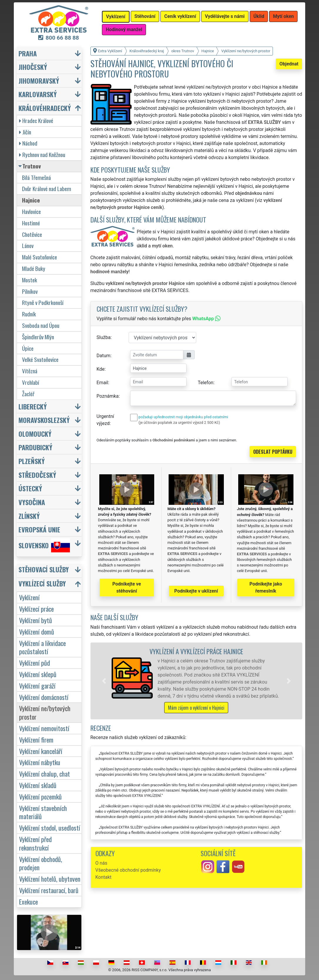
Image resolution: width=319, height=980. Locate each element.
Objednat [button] (289, 64)
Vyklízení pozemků (40, 796)
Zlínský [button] (29, 516)
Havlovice (31, 211)
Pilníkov (30, 291)
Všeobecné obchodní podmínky (128, 870)
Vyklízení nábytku (40, 762)
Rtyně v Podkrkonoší (43, 302)
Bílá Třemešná (36, 177)
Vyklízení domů (37, 631)
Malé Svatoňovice (40, 257)
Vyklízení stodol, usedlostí (50, 828)
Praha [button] (28, 53)
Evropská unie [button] (39, 529)
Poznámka (108, 396)
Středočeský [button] (37, 475)
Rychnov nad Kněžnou (42, 155)
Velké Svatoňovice (40, 359)
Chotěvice (32, 234)
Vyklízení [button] (116, 17)
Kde (101, 369)
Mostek (30, 280)
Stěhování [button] (145, 16)
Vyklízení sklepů (38, 674)
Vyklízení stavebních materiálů (43, 812)
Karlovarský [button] (38, 94)
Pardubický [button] (35, 447)
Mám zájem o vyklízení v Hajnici (196, 708)
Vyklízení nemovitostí (44, 728)
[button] (104, 681)
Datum (104, 356)
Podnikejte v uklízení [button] (196, 591)
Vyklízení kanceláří (41, 751)
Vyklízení (29, 597)
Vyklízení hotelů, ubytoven (50, 879)
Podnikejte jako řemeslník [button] (266, 587)
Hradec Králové (36, 120)
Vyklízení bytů (36, 620)
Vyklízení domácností (44, 697)
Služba (104, 337)
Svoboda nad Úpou (41, 325)
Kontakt (104, 877)
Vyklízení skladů (38, 785)
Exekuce (28, 901)
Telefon (205, 383)
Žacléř (28, 394)
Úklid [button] (259, 16)
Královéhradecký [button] (45, 108)
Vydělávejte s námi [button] (225, 16)
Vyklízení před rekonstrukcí (35, 843)
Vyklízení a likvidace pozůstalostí (42, 647)
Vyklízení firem (36, 739)
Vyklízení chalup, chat (45, 774)
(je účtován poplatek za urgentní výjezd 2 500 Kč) (179, 422)
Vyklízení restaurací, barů (49, 890)
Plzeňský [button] (32, 461)
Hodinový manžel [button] (124, 29)
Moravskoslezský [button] (44, 420)
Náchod (28, 143)
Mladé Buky (34, 268)
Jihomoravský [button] (39, 81)
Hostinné (31, 223)
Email (103, 383)
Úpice (28, 348)
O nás (101, 863)
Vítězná (30, 371)
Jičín (25, 132)
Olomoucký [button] (35, 434)
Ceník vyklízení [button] (180, 16)
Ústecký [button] (30, 488)
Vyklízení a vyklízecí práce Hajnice (196, 651)
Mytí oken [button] (283, 16)
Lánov (28, 246)
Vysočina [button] (32, 502)
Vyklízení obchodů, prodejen (41, 863)
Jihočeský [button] (33, 67)
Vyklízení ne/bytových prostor (45, 712)
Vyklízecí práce (36, 609)
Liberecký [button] (33, 406)
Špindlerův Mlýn (38, 337)
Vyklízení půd (35, 663)
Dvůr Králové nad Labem (47, 189)
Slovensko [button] (44, 545)
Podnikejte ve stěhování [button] (127, 587)
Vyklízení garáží (37, 685)
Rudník (29, 314)
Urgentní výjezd (105, 420)
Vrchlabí (31, 382)
